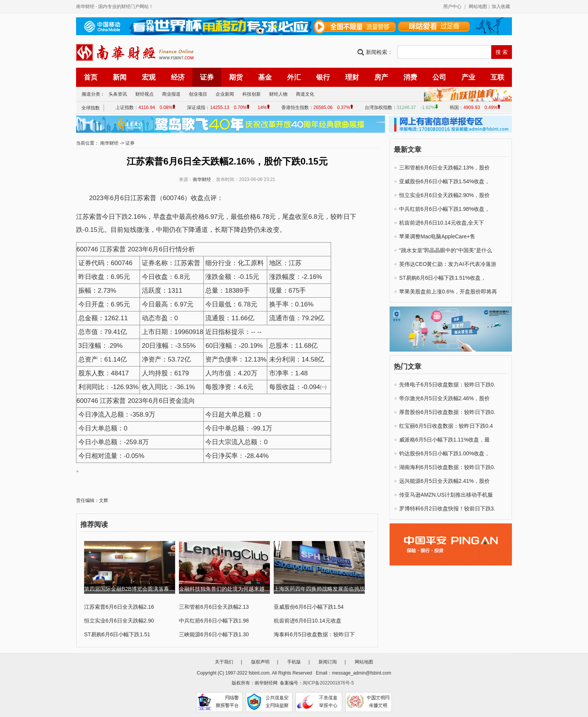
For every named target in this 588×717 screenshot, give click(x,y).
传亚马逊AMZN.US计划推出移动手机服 (446, 495)
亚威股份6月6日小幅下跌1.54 (309, 607)
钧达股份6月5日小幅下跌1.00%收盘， (444, 453)
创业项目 (198, 94)
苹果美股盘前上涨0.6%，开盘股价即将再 (448, 292)
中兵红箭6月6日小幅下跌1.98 (214, 621)
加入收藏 (501, 7)
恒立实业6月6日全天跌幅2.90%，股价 (444, 195)
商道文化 (305, 94)
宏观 (149, 77)
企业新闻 (225, 94)
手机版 (294, 662)
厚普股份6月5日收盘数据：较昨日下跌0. (447, 412)
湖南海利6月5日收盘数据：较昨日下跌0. (447, 467)
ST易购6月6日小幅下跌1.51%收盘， (443, 278)
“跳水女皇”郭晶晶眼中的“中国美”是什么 (446, 250)
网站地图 (478, 7)
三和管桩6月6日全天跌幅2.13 (214, 607)
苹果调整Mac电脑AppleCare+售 (437, 236)
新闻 (120, 77)
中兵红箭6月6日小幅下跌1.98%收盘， (444, 209)
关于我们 (224, 662)
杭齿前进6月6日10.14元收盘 (308, 621)
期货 (236, 77)
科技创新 (252, 94)
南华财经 (85, 7)
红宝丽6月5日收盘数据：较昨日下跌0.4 (446, 426)
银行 (323, 77)
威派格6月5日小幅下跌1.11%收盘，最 (444, 440)
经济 (178, 77)
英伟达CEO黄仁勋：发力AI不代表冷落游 (448, 264)
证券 (207, 77)
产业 (468, 77)
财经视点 (145, 94)
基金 (265, 77)
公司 (439, 77)
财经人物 (278, 94)
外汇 (294, 77)
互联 (497, 77)
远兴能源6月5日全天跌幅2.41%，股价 (444, 481)
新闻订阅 (328, 662)
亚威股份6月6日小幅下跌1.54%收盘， (444, 181)
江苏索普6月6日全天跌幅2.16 (119, 607)
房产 (381, 77)
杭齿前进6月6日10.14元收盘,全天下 (442, 223)
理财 (352, 77)
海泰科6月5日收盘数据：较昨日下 (314, 634)
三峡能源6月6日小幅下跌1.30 (214, 634)
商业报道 (171, 94)
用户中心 (452, 7)
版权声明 (260, 662)
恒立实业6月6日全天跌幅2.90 (119, 621)
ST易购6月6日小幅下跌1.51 (117, 634)
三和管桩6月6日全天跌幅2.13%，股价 (444, 168)
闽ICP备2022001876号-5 (328, 683)
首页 (91, 77)
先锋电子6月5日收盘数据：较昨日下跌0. (447, 385)
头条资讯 (118, 94)
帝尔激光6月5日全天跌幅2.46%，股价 (444, 398)
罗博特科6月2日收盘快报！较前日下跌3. (447, 508)
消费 (410, 77)
